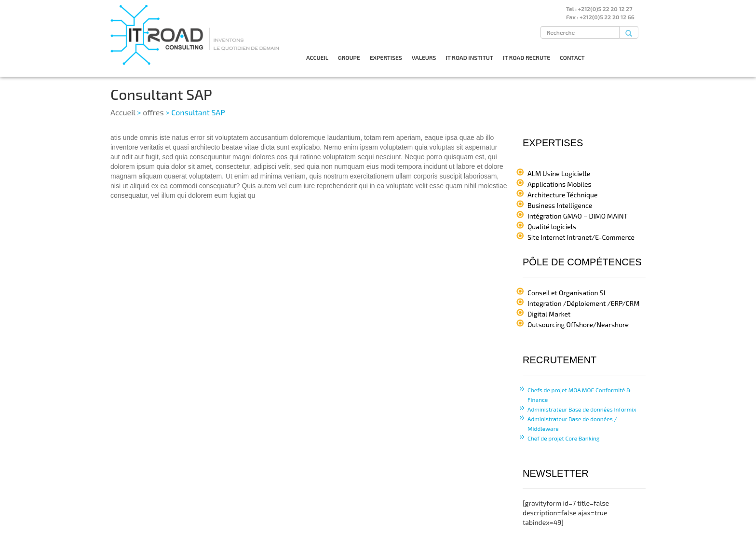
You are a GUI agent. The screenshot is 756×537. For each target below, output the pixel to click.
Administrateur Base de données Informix (582, 409)
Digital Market (549, 314)
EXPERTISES (386, 57)
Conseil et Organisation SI (566, 293)
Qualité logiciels (552, 227)
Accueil (123, 112)
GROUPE (349, 57)
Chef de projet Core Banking (564, 438)
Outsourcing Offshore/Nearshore (578, 324)
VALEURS (424, 57)
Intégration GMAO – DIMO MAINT (578, 216)
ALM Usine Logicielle (559, 173)
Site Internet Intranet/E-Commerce (581, 237)
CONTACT (572, 57)
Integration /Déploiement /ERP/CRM (583, 303)
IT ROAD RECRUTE (526, 57)
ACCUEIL (317, 57)
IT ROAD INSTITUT (469, 57)
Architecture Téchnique (563, 195)
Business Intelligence (560, 205)
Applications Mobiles (560, 184)
